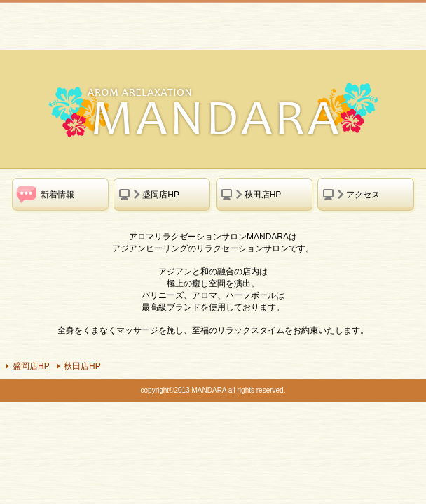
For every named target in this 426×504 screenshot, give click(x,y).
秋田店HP (82, 366)
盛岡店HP (31, 366)
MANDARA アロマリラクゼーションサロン (112, 25)
